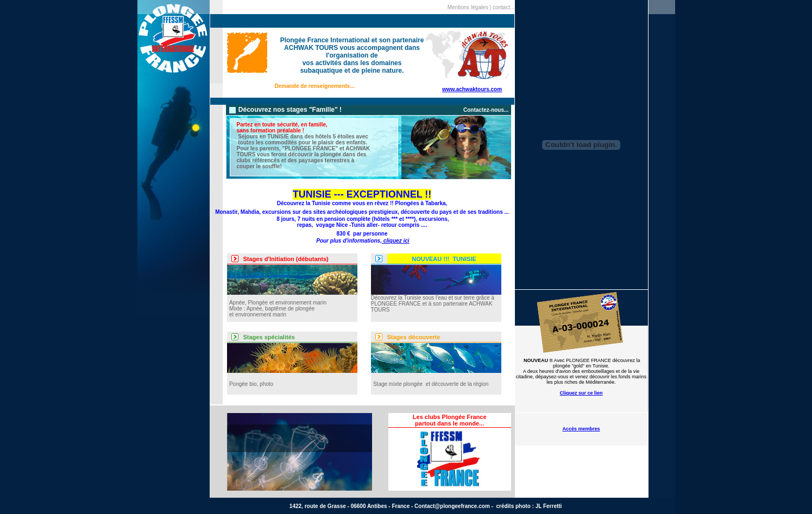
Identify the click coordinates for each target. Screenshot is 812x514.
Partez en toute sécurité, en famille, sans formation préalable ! (282, 128)
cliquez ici (396, 241)
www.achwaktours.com (472, 89)
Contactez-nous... (486, 110)
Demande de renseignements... (315, 86)
